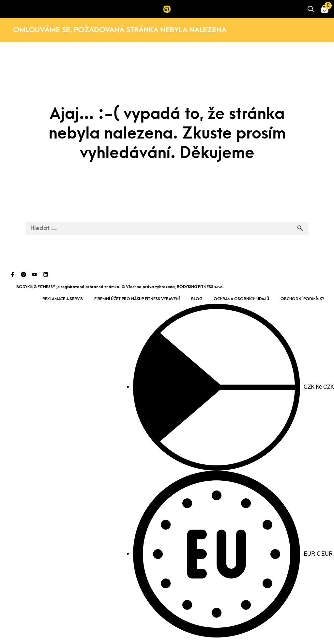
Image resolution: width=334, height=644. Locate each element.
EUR (233, 553)
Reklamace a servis (63, 299)
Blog (197, 299)
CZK (234, 387)
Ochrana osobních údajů (241, 299)
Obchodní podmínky (302, 299)
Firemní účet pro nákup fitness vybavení (137, 299)
